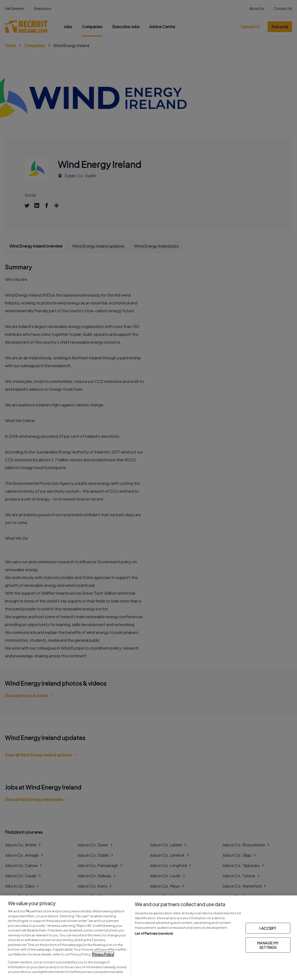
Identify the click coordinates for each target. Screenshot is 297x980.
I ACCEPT (268, 928)
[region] (148, 938)
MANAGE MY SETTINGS (268, 945)
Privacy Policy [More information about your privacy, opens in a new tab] (103, 954)
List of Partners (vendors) (154, 933)
